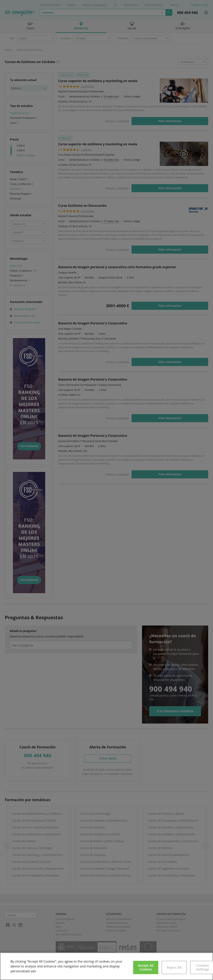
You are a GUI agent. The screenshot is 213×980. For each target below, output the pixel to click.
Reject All (174, 967)
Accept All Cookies (146, 967)
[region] (106, 966)
